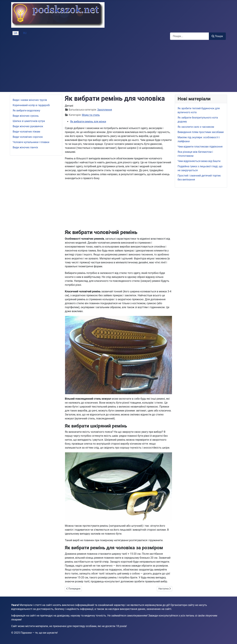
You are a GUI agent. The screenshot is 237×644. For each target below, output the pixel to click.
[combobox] (190, 36)
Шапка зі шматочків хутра (29, 121)
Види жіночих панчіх (25, 147)
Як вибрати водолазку (26, 110)
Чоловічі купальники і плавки (31, 142)
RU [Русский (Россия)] (25, 33)
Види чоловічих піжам (26, 132)
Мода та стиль (91, 115)
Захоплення (105, 110)
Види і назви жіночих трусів (30, 100)
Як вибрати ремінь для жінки (88, 122)
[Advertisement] (118, 67)
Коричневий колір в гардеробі (31, 105)
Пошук (217, 36)
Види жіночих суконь (26, 116)
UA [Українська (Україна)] (16, 33)
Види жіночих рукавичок (28, 126)
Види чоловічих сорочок (28, 137)
